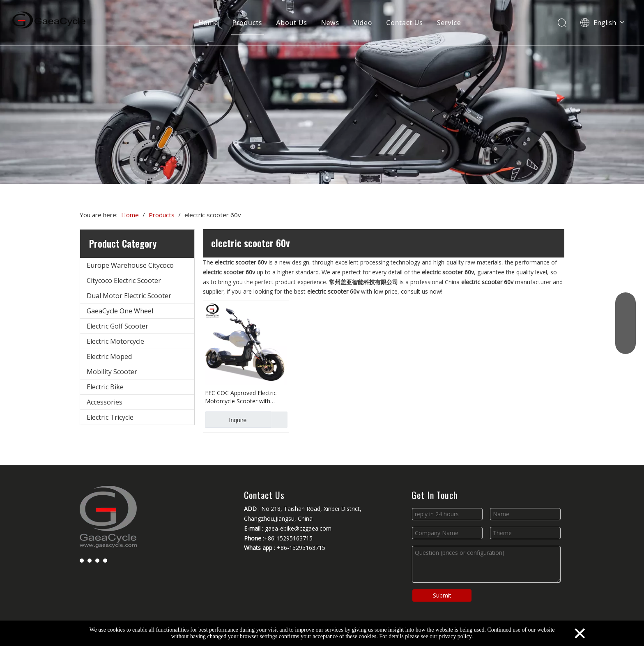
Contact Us (404, 23)
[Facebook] (82, 560)
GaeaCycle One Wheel (120, 311)
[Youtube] (97, 560)
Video (363, 23)
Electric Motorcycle (115, 341)
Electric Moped (109, 356)
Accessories (105, 402)
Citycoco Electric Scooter (124, 280)
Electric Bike (105, 387)
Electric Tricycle (110, 417)
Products (247, 23)
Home (208, 23)
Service (449, 23)
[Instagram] (105, 560)
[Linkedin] (90, 560)
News (330, 23)
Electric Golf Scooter (117, 326)
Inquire (226, 420)
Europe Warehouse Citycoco (130, 265)
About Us (291, 23)
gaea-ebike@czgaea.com (298, 528)
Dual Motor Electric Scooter (129, 296)
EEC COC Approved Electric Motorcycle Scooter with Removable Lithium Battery (241, 397)
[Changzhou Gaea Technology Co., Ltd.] (322, 92)
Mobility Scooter (112, 372)
